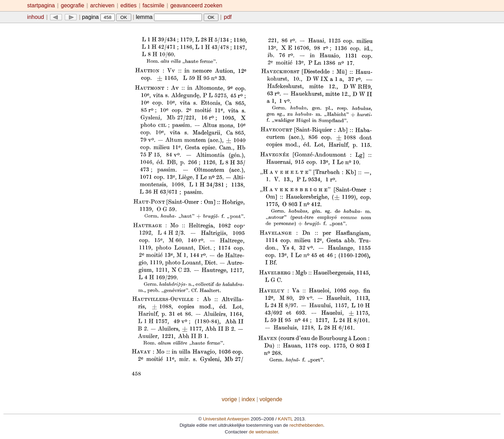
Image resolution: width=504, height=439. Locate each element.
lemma (169, 17)
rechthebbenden (306, 425)
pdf (228, 17)
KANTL (285, 419)
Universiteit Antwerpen (226, 419)
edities (128, 5)
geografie (73, 5)
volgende (271, 399)
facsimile (154, 5)
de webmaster (263, 432)
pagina (98, 17)
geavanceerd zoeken (197, 5)
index (248, 399)
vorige (230, 399)
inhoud (36, 17)
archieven (102, 5)
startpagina (41, 5)
